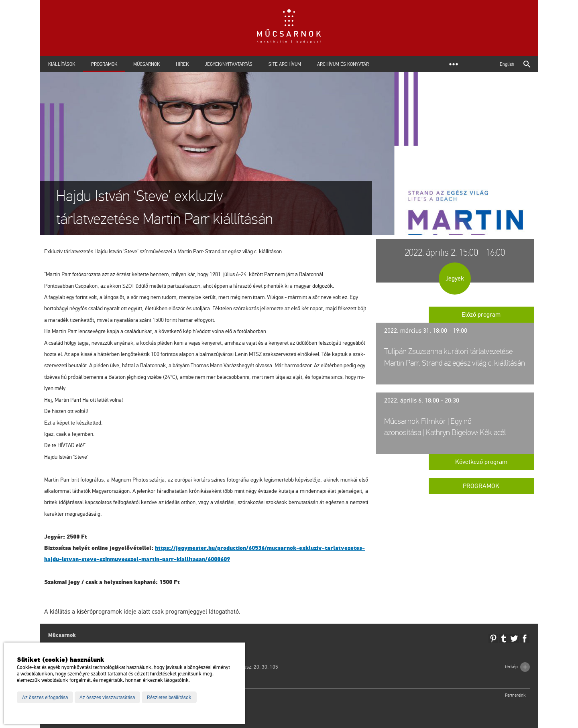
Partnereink (515, 695)
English (507, 64)
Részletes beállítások (169, 697)
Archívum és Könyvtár (343, 64)
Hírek (182, 64)
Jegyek (455, 279)
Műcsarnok (147, 64)
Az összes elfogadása (45, 697)
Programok (104, 64)
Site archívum (285, 64)
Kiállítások (62, 64)
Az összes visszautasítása (107, 697)
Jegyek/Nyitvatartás (229, 64)
